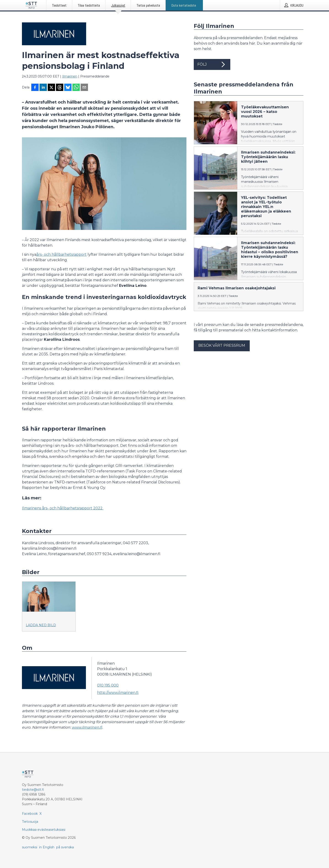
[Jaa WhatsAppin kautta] (76, 88)
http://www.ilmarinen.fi (118, 693)
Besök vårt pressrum (222, 345)
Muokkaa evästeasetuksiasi (44, 830)
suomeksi (30, 847)
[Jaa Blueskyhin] (68, 88)
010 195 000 (108, 685)
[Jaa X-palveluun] (51, 88)
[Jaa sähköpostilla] (84, 88)
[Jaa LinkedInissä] (43, 88)
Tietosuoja (30, 822)
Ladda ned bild (41, 625)
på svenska (65, 847)
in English (47, 847)
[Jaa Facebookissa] (35, 88)
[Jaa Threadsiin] (60, 88)
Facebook (30, 814)
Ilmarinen (70, 76)
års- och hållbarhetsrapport (61, 254)
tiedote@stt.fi (33, 790)
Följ (212, 64)
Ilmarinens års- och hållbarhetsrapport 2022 (63, 508)
